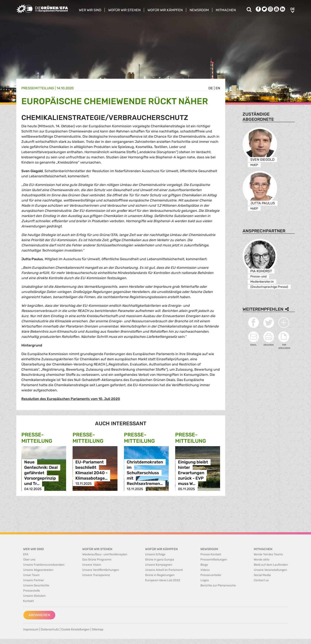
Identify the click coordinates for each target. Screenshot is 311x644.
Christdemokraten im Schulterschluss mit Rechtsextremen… (145, 473)
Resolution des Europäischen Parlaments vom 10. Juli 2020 (71, 399)
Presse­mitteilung (38, 88)
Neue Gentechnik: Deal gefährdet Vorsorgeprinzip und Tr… (41, 473)
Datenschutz (50, 629)
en (218, 88)
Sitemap (98, 629)
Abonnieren (39, 615)
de (211, 88)
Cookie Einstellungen (75, 629)
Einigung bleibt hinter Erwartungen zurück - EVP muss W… (193, 473)
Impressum (31, 629)
